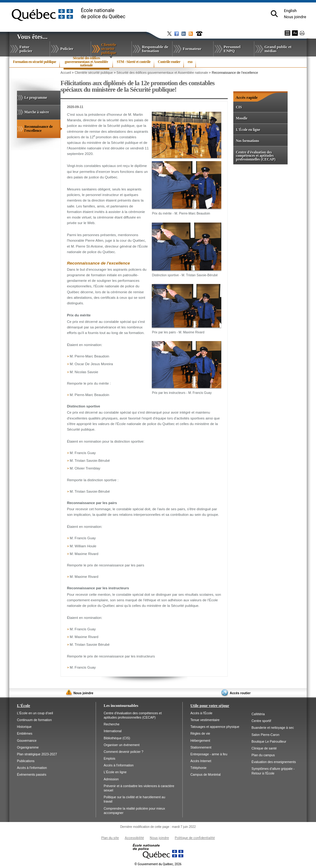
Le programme (36, 98)
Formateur (192, 49)
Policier (67, 49)
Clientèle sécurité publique (116, 49)
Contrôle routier (169, 62)
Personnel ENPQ (232, 49)
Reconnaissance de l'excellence (40, 131)
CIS (239, 107)
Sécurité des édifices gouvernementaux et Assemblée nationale (86, 63)
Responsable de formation (155, 49)
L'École (23, 705)
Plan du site (110, 838)
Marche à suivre (37, 112)
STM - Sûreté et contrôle (133, 62)
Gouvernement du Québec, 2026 (158, 864)
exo (190, 62)
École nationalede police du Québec (103, 13)
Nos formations (247, 141)
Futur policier (26, 49)
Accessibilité (134, 838)
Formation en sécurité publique (35, 62)
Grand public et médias (278, 49)
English (290, 11)
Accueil (66, 73)
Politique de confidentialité (195, 838)
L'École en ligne (248, 130)
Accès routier (240, 693)
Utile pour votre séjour (210, 705)
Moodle (241, 118)
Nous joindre (295, 17)
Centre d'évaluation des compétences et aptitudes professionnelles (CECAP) (256, 156)
